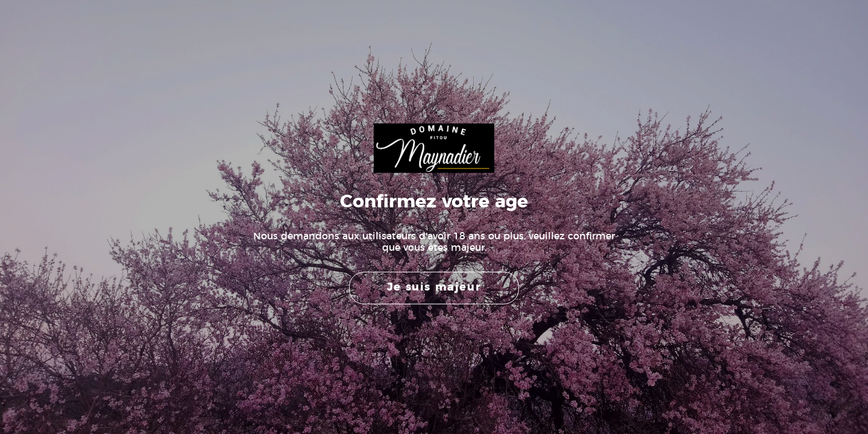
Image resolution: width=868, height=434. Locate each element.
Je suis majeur (434, 288)
